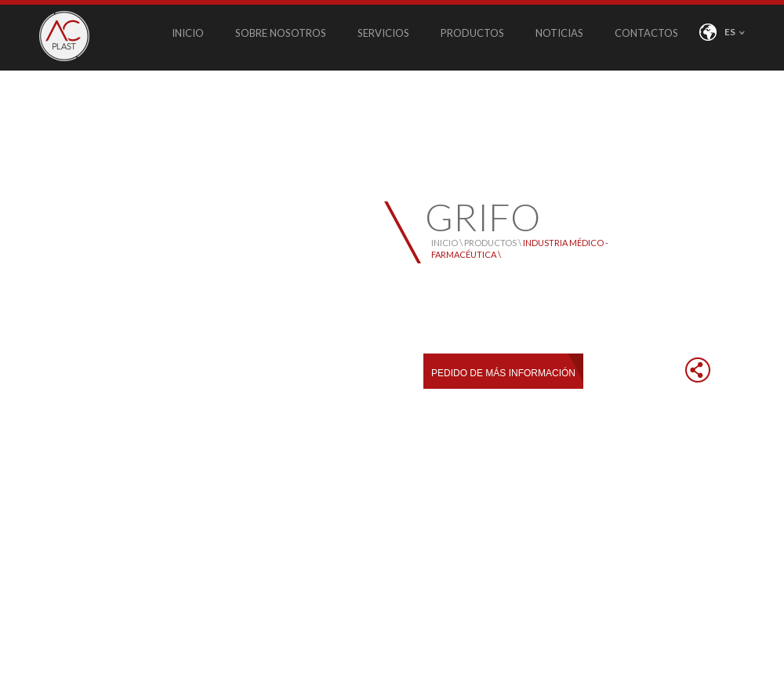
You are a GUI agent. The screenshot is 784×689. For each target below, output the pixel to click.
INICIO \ (448, 243)
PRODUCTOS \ (494, 243)
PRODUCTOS (472, 33)
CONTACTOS (646, 33)
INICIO (188, 33)
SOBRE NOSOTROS (281, 33)
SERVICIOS (383, 33)
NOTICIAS (559, 33)
